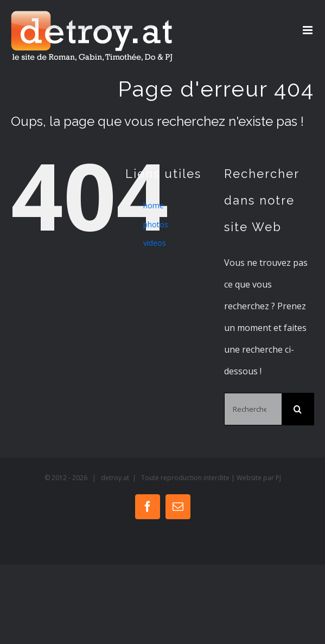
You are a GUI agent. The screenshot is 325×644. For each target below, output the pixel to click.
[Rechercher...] (253, 409)
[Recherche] (298, 409)
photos (156, 224)
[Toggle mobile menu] (308, 30)
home (154, 205)
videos (155, 243)
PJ (278, 478)
